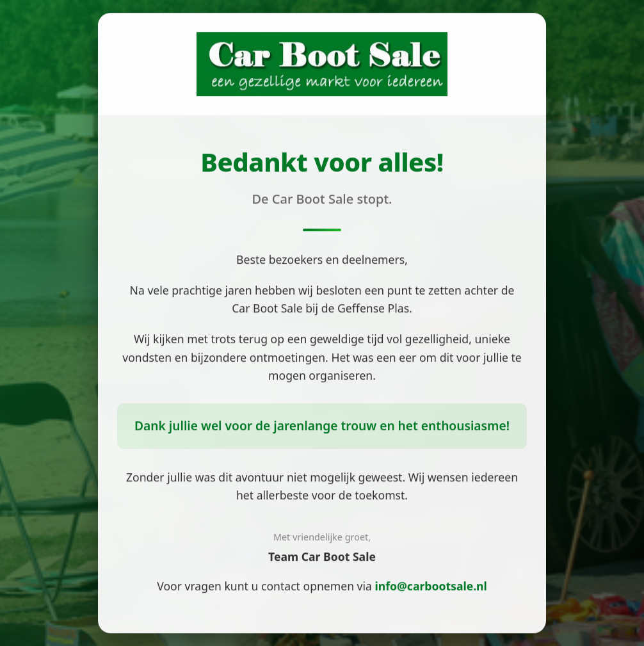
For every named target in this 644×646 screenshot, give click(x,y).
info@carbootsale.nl (431, 586)
